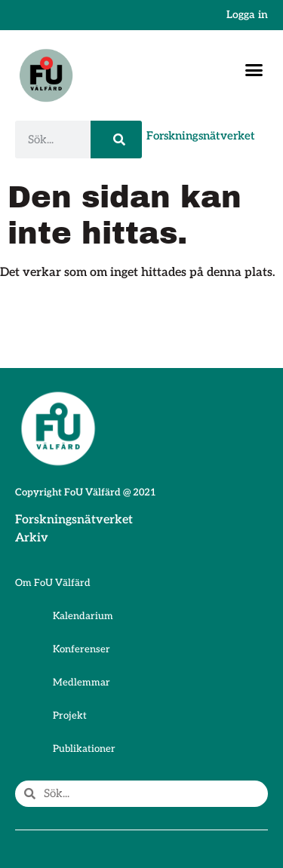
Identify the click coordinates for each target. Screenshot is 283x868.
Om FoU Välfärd (53, 583)
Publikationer (84, 749)
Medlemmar (82, 682)
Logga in (247, 15)
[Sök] (116, 140)
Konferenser (82, 649)
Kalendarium (83, 616)
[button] (254, 70)
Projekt (70, 716)
